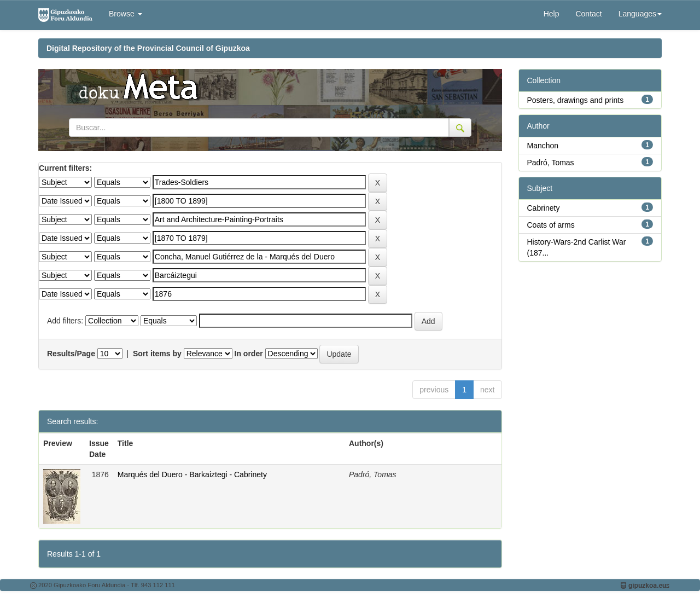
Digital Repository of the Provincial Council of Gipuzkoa (148, 48)
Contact (588, 14)
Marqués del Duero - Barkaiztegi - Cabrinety (192, 474)
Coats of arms (551, 225)
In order (249, 354)
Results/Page (71, 354)
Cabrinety (544, 208)
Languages (640, 14)
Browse (126, 14)
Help (552, 14)
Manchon (543, 146)
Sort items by (157, 354)
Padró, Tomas (551, 163)
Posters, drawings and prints (576, 100)
